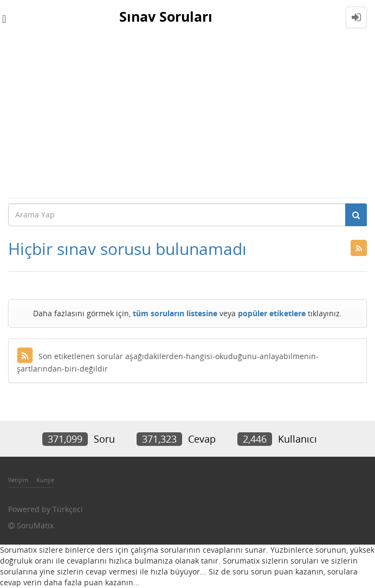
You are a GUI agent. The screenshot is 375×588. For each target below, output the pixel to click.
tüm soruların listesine (175, 313)
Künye (45, 480)
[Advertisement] (187, 116)
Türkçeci (68, 509)
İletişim (18, 480)
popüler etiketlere (272, 313)
